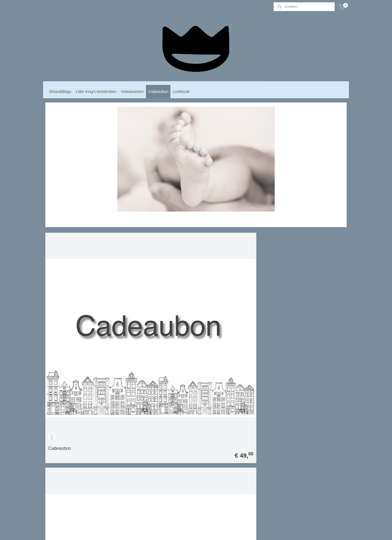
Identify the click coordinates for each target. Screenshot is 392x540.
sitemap (177, 530)
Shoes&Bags (60, 92)
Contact (174, 449)
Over (172, 432)
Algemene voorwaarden (187, 437)
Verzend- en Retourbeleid (188, 443)
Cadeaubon (158, 92)
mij (179, 432)
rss (187, 530)
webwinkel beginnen (206, 530)
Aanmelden (242, 444)
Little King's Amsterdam (96, 92)
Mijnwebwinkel (248, 530)
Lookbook (181, 92)
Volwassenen (132, 92)
